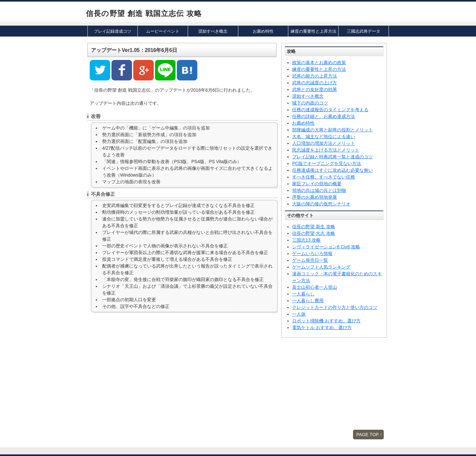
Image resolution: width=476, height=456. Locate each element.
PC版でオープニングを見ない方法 (327, 163)
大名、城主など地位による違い (324, 137)
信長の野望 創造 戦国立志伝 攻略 (144, 13)
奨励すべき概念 (213, 31)
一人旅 (299, 314)
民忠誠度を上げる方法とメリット (326, 150)
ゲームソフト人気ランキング (321, 267)
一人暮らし (303, 294)
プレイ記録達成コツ (113, 31)
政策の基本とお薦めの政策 (319, 62)
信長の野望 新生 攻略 (314, 227)
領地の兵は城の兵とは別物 (319, 190)
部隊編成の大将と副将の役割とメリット (332, 130)
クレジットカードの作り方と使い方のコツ (335, 307)
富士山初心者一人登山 (315, 287)
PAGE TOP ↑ (369, 435)
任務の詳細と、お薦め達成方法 (324, 116)
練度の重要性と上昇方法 (313, 31)
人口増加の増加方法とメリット (324, 143)
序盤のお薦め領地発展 (315, 197)
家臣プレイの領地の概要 (317, 184)
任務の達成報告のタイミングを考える (330, 110)
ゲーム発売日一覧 (310, 260)
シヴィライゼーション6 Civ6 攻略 (326, 247)
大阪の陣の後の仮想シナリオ (321, 204)
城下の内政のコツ (310, 103)
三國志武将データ (364, 31)
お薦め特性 (263, 31)
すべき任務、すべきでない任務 (324, 177)
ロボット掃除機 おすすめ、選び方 (326, 321)
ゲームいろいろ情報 (312, 253)
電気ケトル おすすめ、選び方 (322, 327)
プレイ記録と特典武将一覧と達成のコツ (332, 157)
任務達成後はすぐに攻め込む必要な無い (332, 170)
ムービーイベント (163, 31)
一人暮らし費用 (308, 301)
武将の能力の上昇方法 (315, 76)
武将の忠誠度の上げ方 (315, 83)
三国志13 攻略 (306, 240)
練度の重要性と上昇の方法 (319, 69)
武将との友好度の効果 (315, 89)
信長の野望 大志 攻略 (314, 233)
